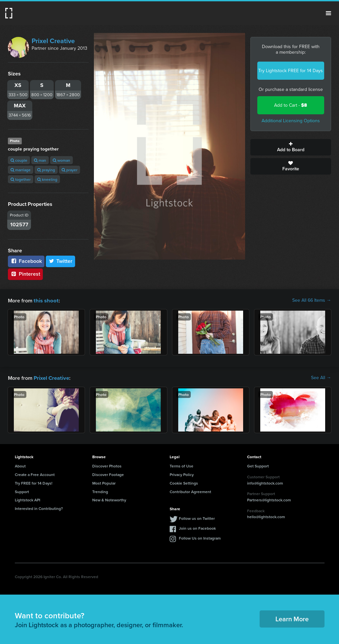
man (40, 160)
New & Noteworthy (109, 499)
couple (19, 160)
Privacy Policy (182, 474)
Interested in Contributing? (39, 508)
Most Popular (104, 482)
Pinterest (25, 274)
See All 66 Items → (312, 300)
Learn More (292, 618)
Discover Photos (107, 465)
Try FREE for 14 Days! (34, 482)
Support (22, 491)
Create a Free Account (35, 474)
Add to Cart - (291, 105)
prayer (70, 170)
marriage (21, 170)
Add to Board (291, 147)
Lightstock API (28, 499)
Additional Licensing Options (291, 121)
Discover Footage (108, 474)
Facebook (26, 261)
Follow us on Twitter (197, 518)
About (20, 465)
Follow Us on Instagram (200, 537)
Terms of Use (182, 465)
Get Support (258, 465)
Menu (328, 13)
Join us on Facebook (197, 528)
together (21, 179)
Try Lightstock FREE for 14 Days (291, 71)
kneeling (47, 179)
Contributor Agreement (190, 491)
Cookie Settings (184, 482)
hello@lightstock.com (266, 516)
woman (61, 160)
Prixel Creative (53, 41)
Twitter (61, 261)
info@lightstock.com (265, 482)
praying (46, 170)
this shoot (45, 300)
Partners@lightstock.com (269, 499)
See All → (321, 378)
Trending (100, 491)
